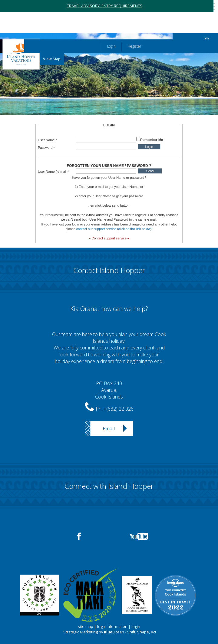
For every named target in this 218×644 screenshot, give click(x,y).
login (136, 627)
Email (109, 429)
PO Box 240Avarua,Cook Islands (109, 390)
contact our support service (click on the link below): (114, 229)
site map (86, 627)
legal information (112, 627)
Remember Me (152, 140)
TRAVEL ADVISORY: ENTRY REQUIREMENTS (105, 6)
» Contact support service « (109, 238)
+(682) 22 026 (119, 409)
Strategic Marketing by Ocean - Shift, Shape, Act (110, 632)
